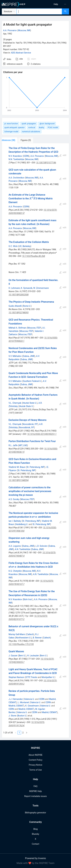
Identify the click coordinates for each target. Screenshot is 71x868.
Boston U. (22, 716)
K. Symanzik (27, 288)
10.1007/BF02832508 (19, 295)
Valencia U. (29, 699)
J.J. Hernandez (16, 699)
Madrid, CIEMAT (16, 706)
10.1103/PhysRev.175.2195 (21, 644)
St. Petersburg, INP (35, 467)
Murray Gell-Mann (17, 634)
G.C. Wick (13, 246)
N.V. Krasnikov (15, 156)
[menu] (54, 4)
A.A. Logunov (15, 546)
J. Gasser (13, 656)
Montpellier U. (48, 677)
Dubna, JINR (29, 356)
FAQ (35, 786)
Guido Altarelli (15, 306)
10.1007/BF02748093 (19, 313)
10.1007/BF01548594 (19, 480)
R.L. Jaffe (13, 445)
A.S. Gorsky (14, 499)
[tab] (12, 140)
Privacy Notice (35, 765)
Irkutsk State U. (30, 403)
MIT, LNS (23, 445)
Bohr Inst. (28, 599)
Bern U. (22, 656)
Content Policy (35, 760)
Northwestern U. (23, 638)
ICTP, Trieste (31, 677)
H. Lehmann (14, 288)
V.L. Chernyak (15, 403)
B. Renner (37, 638)
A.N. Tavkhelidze (23, 549)
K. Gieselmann (32, 706)
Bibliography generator (35, 813)
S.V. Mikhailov (15, 356)
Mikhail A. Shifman (17, 328)
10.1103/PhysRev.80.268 (33, 256)
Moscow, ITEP (34, 328)
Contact (36, 844)
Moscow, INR (24, 30)
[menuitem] (56, 4)
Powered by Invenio (35, 858)
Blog (35, 829)
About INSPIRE (35, 755)
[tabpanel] (35, 440)
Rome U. (27, 306)
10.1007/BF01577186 (46, 163)
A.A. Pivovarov (10, 30)
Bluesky (35, 834)
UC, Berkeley (25, 246)
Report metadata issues (35, 796)
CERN (26, 156)
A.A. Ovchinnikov (17, 178)
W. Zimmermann (41, 288)
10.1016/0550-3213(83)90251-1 (42, 434)
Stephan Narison (16, 677)
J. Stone (12, 716)
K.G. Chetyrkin (15, 571)
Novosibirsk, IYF (30, 424)
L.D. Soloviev (42, 546)
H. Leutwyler (33, 656)
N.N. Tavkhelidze (16, 159)
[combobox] (39, 11)
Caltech (30, 634)
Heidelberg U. (22, 524)
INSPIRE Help (35, 791)
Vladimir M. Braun (17, 467)
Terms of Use (36, 770)
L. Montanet (23, 702)
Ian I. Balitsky (15, 521)
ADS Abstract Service (21, 53)
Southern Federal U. (32, 381)
